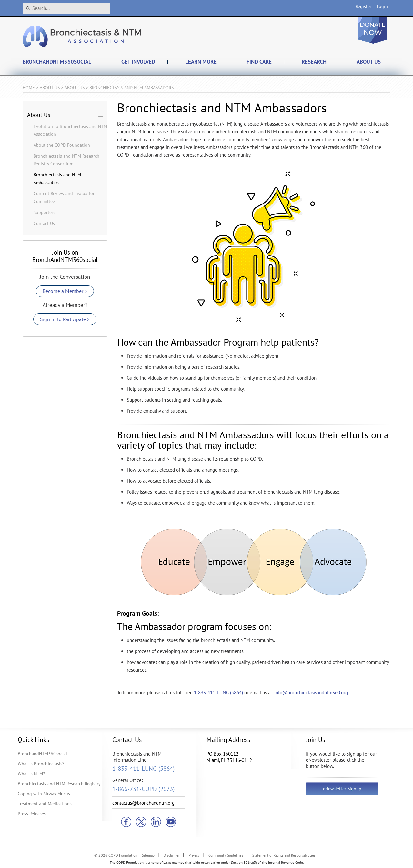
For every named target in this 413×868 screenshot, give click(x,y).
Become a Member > (65, 291)
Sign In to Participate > (65, 319)
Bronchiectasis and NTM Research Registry (59, 784)
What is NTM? (31, 774)
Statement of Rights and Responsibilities (284, 855)
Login (382, 6)
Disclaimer (172, 855)
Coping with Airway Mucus (44, 794)
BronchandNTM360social (42, 754)
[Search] (66, 8)
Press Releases (32, 814)
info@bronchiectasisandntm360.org (311, 692)
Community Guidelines (226, 855)
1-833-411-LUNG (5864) (218, 692)
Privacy (194, 855)
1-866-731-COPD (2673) (143, 789)
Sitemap (148, 855)
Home (29, 88)
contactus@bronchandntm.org (143, 803)
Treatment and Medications (45, 804)
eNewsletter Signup (342, 789)
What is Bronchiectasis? (41, 764)
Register (363, 6)
